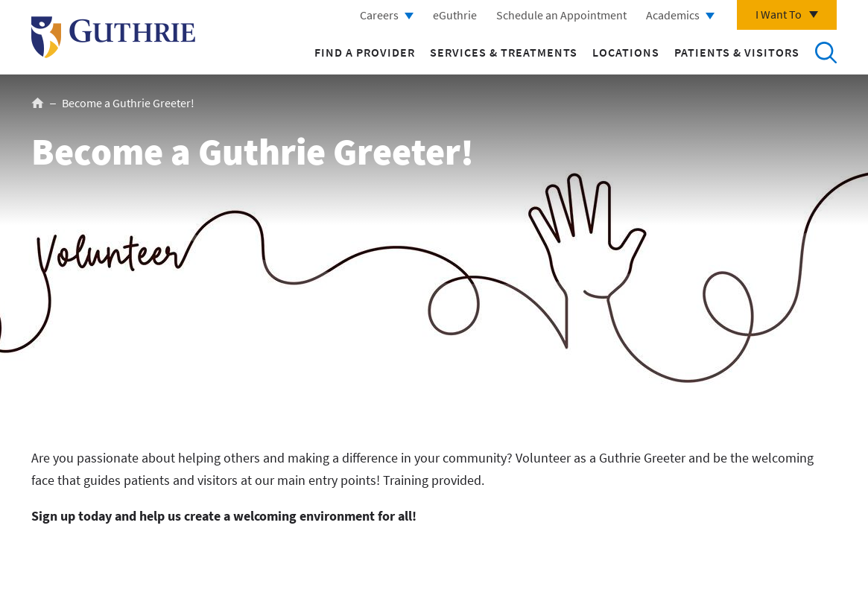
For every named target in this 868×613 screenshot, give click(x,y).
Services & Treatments (504, 52)
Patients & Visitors (737, 52)
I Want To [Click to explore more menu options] (779, 14)
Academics (673, 15)
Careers (379, 15)
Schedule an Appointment (561, 15)
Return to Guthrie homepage (113, 37)
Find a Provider (365, 52)
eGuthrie (455, 15)
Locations (626, 52)
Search (826, 52)
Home (38, 103)
